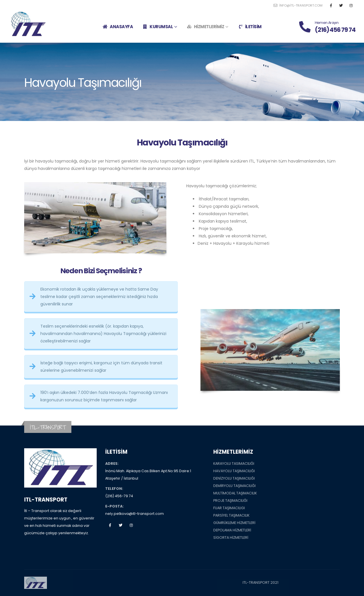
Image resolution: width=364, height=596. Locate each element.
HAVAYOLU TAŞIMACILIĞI (234, 471)
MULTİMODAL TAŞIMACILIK (235, 493)
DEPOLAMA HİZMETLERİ (232, 530)
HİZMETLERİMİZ (205, 27)
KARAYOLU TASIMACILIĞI (234, 464)
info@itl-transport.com (298, 5)
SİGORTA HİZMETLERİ (231, 538)
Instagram (131, 525)
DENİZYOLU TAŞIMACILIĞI (234, 478)
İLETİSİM (250, 27)
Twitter (121, 525)
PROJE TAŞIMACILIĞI (230, 501)
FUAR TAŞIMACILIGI (229, 508)
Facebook (110, 525)
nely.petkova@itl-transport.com (135, 514)
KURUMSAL (158, 27)
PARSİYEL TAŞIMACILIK (231, 515)
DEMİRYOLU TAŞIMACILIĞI (234, 486)
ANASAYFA (118, 27)
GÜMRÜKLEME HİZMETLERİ (234, 523)
